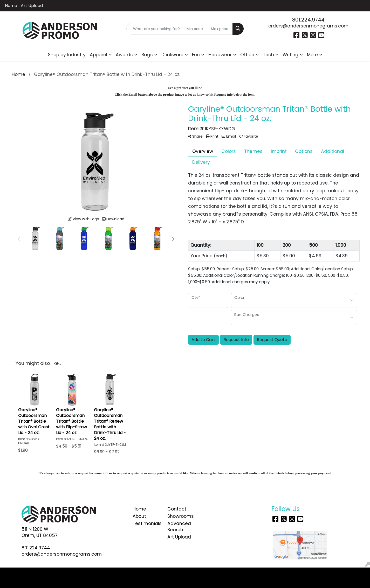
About (139, 516)
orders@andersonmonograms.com (308, 26)
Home (11, 6)
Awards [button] (124, 55)
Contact (177, 509)
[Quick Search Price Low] (196, 29)
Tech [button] (268, 55)
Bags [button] (147, 55)
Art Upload (32, 6)
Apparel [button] (98, 55)
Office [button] (247, 55)
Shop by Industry (67, 55)
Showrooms (181, 516)
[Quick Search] (155, 29)
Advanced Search (179, 527)
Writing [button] (290, 55)
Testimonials (147, 523)
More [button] (312, 55)
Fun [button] (196, 55)
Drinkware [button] (172, 55)
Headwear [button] (220, 55)
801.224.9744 (308, 20)
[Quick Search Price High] (220, 29)
